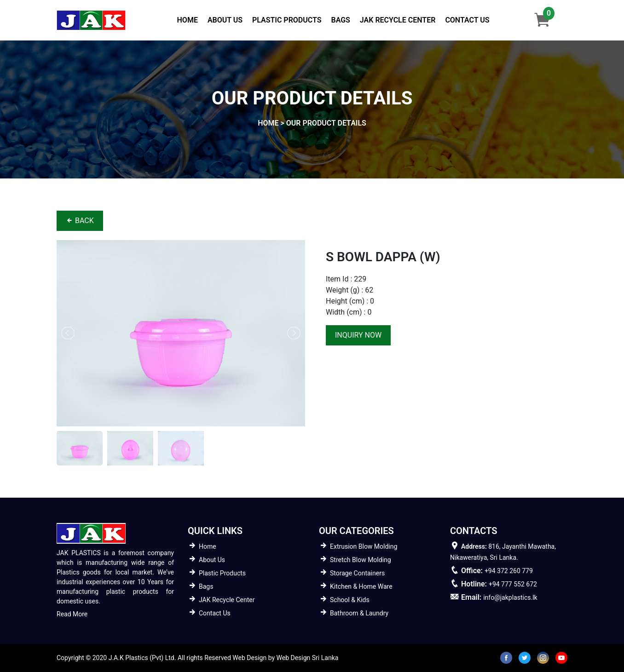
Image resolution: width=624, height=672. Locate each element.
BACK (80, 221)
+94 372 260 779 (509, 571)
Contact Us (467, 20)
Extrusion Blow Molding (364, 546)
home (268, 123)
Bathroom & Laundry (359, 613)
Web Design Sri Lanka (308, 658)
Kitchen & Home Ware (361, 586)
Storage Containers (357, 573)
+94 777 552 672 (513, 584)
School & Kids (350, 600)
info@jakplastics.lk (510, 597)
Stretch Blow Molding (361, 560)
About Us (225, 20)
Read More (72, 614)
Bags (340, 20)
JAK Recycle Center (398, 20)
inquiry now (358, 335)
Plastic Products (287, 20)
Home (189, 19)
